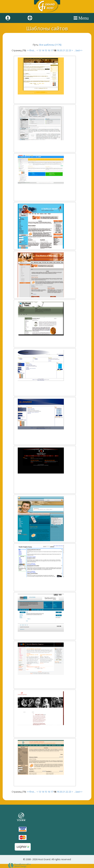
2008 (28, 859)
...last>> (78, 50)
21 (64, 50)
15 (46, 50)
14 (43, 50)
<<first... (31, 50)
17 (52, 50)
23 (70, 50)
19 (58, 50)
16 (49, 50)
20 (61, 50)
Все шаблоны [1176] (50, 45)
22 (67, 50)
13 (40, 50)
